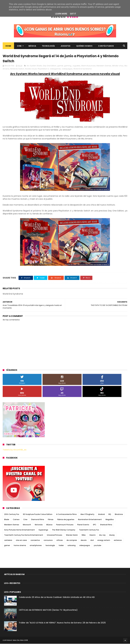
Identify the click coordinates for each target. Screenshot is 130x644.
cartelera (8, 540)
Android (101, 515)
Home (8, 46)
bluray (112, 535)
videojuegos (67, 69)
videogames (55, 69)
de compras (72, 540)
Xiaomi (92, 535)
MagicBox (110, 520)
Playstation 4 (43, 69)
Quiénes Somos (84, 46)
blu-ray (102, 535)
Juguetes (66, 46)
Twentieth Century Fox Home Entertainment (24, 535)
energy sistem (104, 540)
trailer (61, 546)
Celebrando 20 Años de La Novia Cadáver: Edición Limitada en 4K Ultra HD (57, 597)
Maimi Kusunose (88, 66)
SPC (95, 525)
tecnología (50, 546)
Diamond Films (38, 520)
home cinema (20, 546)
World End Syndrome (82, 69)
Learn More (61, 14)
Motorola (39, 525)
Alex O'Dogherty (87, 515)
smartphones (36, 546)
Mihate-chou (118, 66)
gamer (60, 66)
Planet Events (83, 525)
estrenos (118, 540)
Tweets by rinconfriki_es (15, 450)
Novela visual (31, 69)
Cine (19, 46)
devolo (84, 540)
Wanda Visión (72, 535)
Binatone (119, 515)
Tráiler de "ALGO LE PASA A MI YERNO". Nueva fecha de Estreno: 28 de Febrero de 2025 (62, 623)
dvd (92, 540)
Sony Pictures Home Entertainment (20, 530)
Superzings (43, 530)
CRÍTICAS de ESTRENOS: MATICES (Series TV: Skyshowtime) (48, 610)
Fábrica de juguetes (66, 520)
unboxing (72, 546)
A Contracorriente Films (66, 515)
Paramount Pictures (65, 525)
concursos (48, 540)
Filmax (51, 520)
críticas (60, 540)
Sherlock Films (106, 525)
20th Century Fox (12, 515)
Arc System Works (34, 66)
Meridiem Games (104, 66)
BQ (110, 515)
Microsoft (27, 525)
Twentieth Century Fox (89, 530)
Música (32, 46)
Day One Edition (50, 66)
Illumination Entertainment (90, 520)
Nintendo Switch (17, 69)
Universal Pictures (55, 535)
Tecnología (48, 46)
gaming (68, 66)
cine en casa (21, 540)
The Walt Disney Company (64, 530)
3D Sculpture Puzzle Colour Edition (38, 515)
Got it (73, 14)
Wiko (84, 535)
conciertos (35, 540)
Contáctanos (106, 46)
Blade (7, 520)
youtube (97, 546)
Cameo (16, 520)
